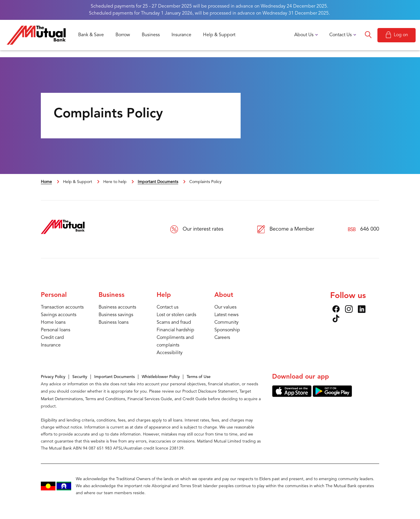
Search (368, 35)
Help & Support (219, 35)
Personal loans (56, 330)
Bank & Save (91, 35)
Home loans (53, 323)
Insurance (181, 35)
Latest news (226, 315)
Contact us (168, 307)
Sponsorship (227, 330)
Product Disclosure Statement (210, 391)
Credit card (52, 338)
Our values (225, 307)
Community (226, 323)
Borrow (123, 35)
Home (46, 182)
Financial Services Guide (150, 399)
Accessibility (170, 353)
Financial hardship (175, 330)
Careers (222, 338)
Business (151, 35)
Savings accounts (59, 315)
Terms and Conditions (105, 399)
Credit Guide (195, 399)
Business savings (116, 315)
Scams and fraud (174, 323)
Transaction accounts (62, 307)
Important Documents (158, 182)
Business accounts (117, 307)
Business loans (114, 323)
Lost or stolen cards (176, 315)
